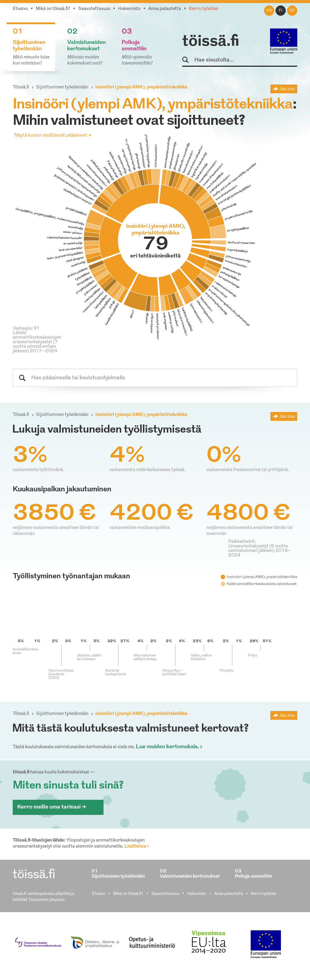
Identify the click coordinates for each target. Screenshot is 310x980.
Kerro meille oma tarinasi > (52, 807)
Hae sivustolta (188, 60)
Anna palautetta (165, 9)
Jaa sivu (287, 89)
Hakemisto (129, 9)
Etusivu (20, 9)
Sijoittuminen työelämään (62, 87)
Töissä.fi (21, 87)
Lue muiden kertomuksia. (168, 747)
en (269, 11)
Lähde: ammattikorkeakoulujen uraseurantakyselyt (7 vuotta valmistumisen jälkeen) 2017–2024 (37, 342)
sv (292, 11)
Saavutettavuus (94, 9)
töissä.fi (211, 42)
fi (281, 11)
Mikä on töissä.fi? (53, 9)
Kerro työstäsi (204, 9)
